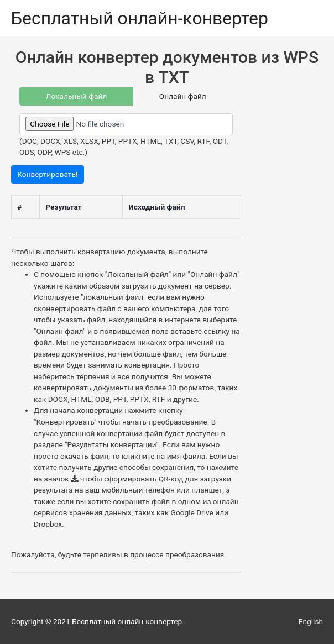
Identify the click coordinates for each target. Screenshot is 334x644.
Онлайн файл (183, 96)
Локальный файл (77, 96)
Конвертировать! (47, 174)
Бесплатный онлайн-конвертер (140, 18)
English (311, 621)
